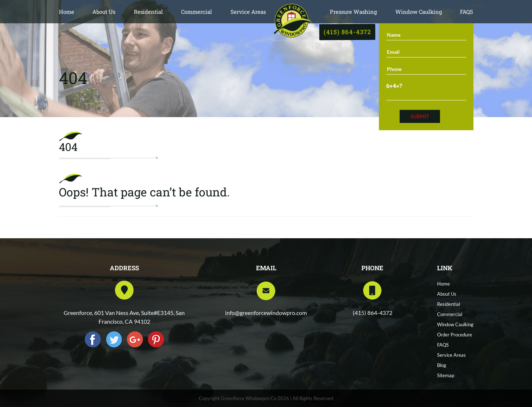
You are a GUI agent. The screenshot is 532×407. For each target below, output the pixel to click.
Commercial (197, 12)
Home (67, 12)
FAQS (467, 12)
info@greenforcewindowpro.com (266, 313)
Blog (442, 365)
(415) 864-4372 (347, 32)
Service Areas (248, 12)
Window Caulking (419, 12)
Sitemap (446, 375)
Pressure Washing (353, 12)
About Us (104, 12)
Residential (148, 12)
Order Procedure (455, 335)
